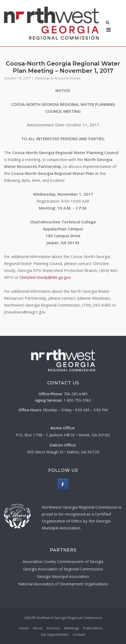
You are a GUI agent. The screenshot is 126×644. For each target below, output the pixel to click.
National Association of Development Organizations (63, 584)
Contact (79, 634)
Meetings (72, 628)
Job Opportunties (55, 634)
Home (24, 628)
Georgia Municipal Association (63, 576)
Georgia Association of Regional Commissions (63, 569)
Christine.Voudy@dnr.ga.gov (45, 277)
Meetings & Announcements (58, 78)
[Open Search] (107, 23)
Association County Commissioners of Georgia (63, 562)
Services (53, 628)
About (38, 628)
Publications (93, 628)
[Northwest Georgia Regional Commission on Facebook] (63, 484)
